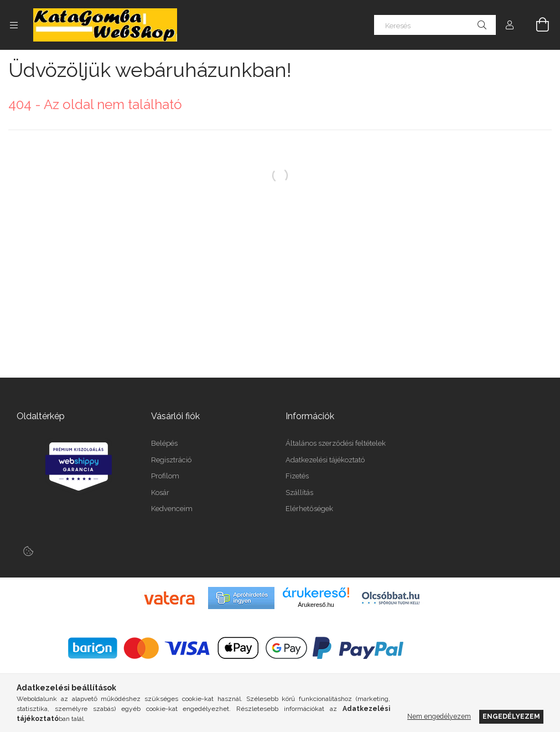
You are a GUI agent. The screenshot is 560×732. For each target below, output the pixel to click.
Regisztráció (171, 460)
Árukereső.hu (316, 605)
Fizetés (297, 476)
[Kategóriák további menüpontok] (14, 25)
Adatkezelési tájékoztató (325, 460)
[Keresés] (435, 25)
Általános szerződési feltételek (336, 443)
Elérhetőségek (309, 509)
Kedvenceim (172, 509)
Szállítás (299, 493)
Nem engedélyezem (439, 716)
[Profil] (510, 25)
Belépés (164, 443)
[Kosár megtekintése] (536, 25)
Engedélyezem (511, 716)
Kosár (160, 493)
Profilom (165, 476)
